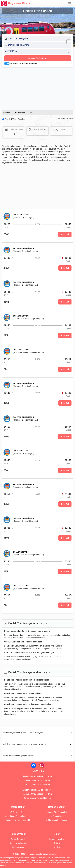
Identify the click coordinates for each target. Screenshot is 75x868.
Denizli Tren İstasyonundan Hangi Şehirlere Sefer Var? (25, 744)
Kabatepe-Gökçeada (18, 843)
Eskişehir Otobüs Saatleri (57, 820)
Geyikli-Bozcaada (18, 839)
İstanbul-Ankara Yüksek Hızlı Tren (37, 776)
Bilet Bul (65, 234)
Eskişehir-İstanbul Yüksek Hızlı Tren (38, 790)
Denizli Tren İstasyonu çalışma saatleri (18, 756)
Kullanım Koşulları (57, 839)
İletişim (57, 843)
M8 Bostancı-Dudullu (18, 812)
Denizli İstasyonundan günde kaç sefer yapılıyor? (22, 733)
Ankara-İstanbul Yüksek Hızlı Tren (37, 794)
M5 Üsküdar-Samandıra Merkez (18, 816)
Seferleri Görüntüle (37, 58)
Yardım (57, 847)
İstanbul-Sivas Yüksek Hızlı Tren (37, 784)
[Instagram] (42, 766)
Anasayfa (7, 112)
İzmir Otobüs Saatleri (57, 816)
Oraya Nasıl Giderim (16, 3)
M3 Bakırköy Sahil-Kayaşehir (18, 820)
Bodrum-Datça (18, 847)
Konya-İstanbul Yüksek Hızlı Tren (37, 798)
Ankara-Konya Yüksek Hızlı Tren (37, 780)
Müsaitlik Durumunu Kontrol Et (24, 64)
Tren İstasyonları (20, 112)
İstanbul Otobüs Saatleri (57, 812)
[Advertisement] (37, 88)
